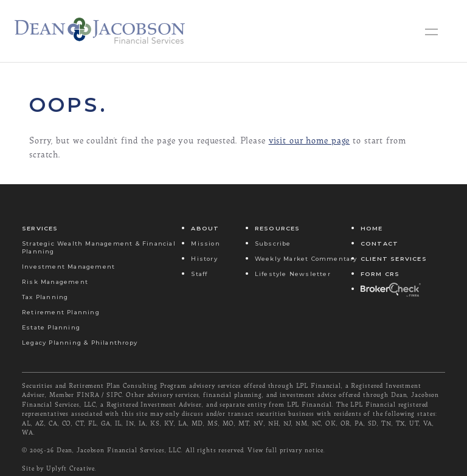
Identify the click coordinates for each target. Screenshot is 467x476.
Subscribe (273, 243)
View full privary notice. (286, 450)
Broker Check (390, 289)
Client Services (394, 259)
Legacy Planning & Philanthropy (80, 343)
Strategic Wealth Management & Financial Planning (99, 247)
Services (40, 228)
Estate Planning (51, 327)
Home (372, 228)
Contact (379, 243)
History (204, 259)
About (205, 228)
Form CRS (380, 274)
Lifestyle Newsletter (293, 274)
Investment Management (68, 267)
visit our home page (310, 140)
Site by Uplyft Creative (58, 468)
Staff (199, 274)
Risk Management (55, 282)
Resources (278, 228)
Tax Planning (45, 297)
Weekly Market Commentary (306, 259)
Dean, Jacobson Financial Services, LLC (119, 450)
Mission (205, 243)
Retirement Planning (61, 312)
